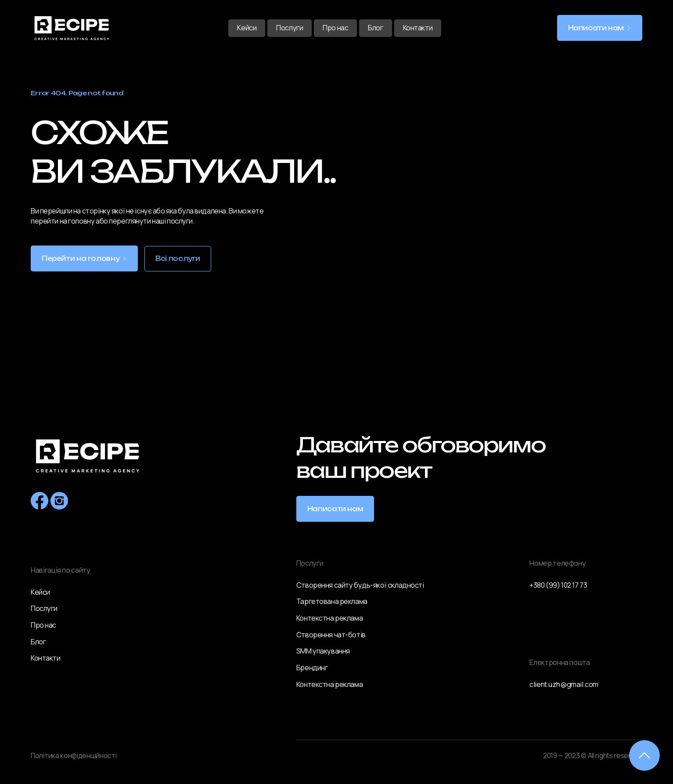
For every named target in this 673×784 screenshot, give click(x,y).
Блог (375, 28)
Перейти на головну (81, 259)
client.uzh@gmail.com (564, 684)
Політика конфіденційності (74, 756)
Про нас (335, 28)
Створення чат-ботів (331, 635)
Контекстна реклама (329, 618)
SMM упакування (323, 651)
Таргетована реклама (332, 601)
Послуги (290, 28)
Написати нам (596, 28)
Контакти (418, 28)
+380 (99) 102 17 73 (558, 585)
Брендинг (312, 668)
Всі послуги (178, 259)
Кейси (247, 28)
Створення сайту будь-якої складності (360, 585)
